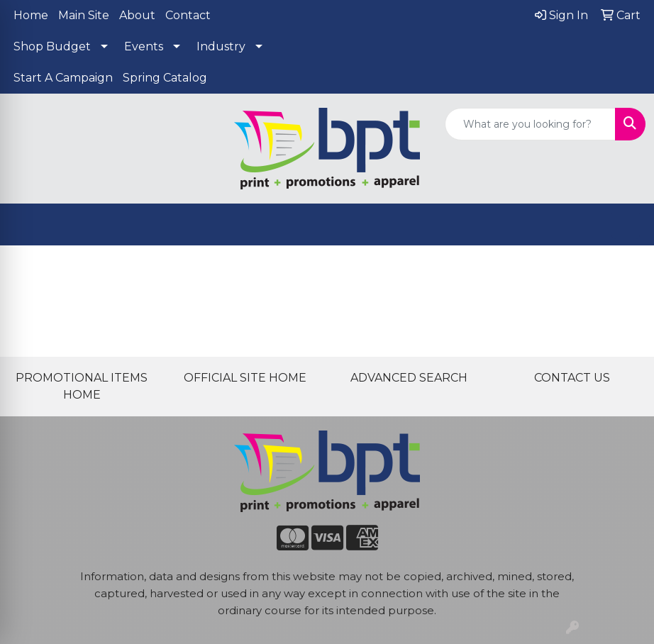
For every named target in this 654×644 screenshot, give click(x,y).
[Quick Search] (530, 124)
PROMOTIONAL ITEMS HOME (82, 386)
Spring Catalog (165, 78)
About (137, 15)
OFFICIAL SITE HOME (245, 378)
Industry (221, 46)
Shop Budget (52, 46)
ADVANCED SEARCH (409, 378)
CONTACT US (572, 378)
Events (144, 46)
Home (31, 15)
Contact (188, 15)
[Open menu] (626, 225)
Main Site (84, 15)
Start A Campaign (63, 78)
